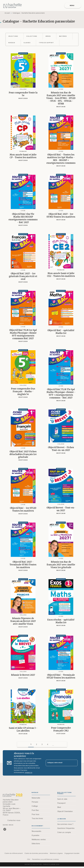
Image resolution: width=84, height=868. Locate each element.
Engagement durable (72, 853)
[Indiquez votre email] (59, 763)
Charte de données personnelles (36, 853)
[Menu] (73, 6)
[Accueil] (12, 5)
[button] (15, 36)
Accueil (7, 13)
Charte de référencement (14, 853)
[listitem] (5, 829)
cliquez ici (29, 772)
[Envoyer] (75, 763)
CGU (29, 859)
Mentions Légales (56, 853)
